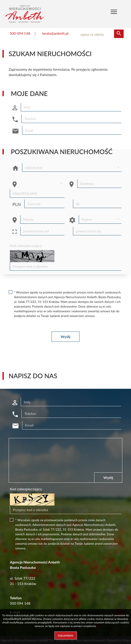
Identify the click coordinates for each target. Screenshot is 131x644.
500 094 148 (20, 33)
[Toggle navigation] (114, 12)
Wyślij (65, 337)
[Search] (100, 34)
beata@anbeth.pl (55, 33)
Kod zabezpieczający (26, 245)
